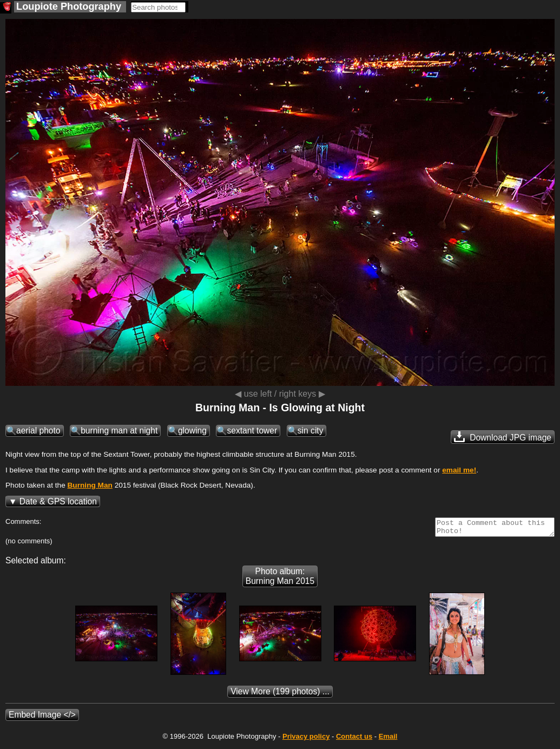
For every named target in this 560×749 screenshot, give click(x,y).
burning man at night (119, 431)
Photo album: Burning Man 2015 (280, 579)
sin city (311, 431)
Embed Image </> (42, 718)
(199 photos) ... (280, 695)
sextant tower (252, 431)
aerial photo (38, 431)
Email (388, 740)
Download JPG (503, 437)
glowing (192, 431)
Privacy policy (306, 740)
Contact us (354, 740)
